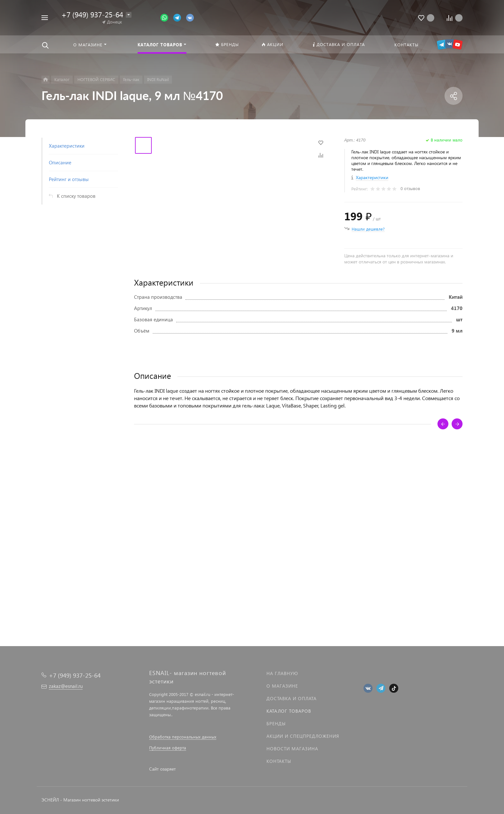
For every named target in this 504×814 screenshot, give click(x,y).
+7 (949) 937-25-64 (92, 14)
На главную (282, 673)
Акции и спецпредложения (303, 736)
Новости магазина (292, 749)
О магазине (282, 686)
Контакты (279, 761)
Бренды (276, 723)
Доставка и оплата (292, 698)
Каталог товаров (289, 711)
